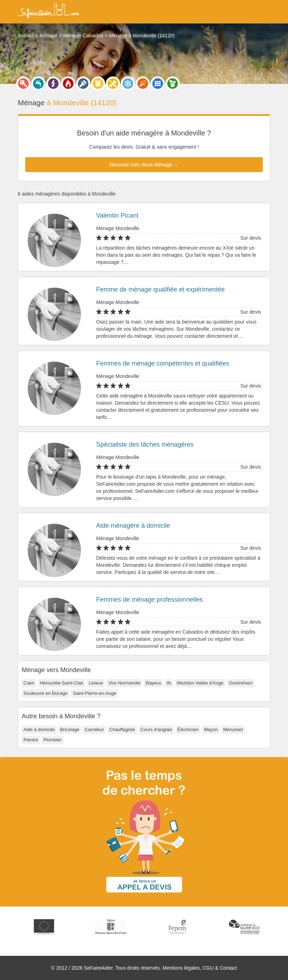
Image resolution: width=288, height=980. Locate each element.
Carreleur (94, 729)
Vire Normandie (124, 683)
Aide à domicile (39, 729)
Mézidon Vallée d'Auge (200, 683)
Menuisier (233, 729)
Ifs (169, 683)
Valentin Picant (117, 215)
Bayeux (153, 683)
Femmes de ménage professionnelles (150, 600)
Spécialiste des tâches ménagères (145, 444)
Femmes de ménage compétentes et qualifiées (163, 363)
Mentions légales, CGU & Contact (200, 968)
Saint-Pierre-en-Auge (94, 693)
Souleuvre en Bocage (45, 693)
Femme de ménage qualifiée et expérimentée (161, 289)
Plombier (52, 740)
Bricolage (70, 729)
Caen (29, 683)
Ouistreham (241, 683)
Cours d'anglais (156, 729)
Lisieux (96, 683)
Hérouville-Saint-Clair (62, 683)
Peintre (31, 740)
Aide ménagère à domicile (133, 526)
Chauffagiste (122, 729)
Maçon (211, 729)
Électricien (188, 729)
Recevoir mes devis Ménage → (144, 165)
